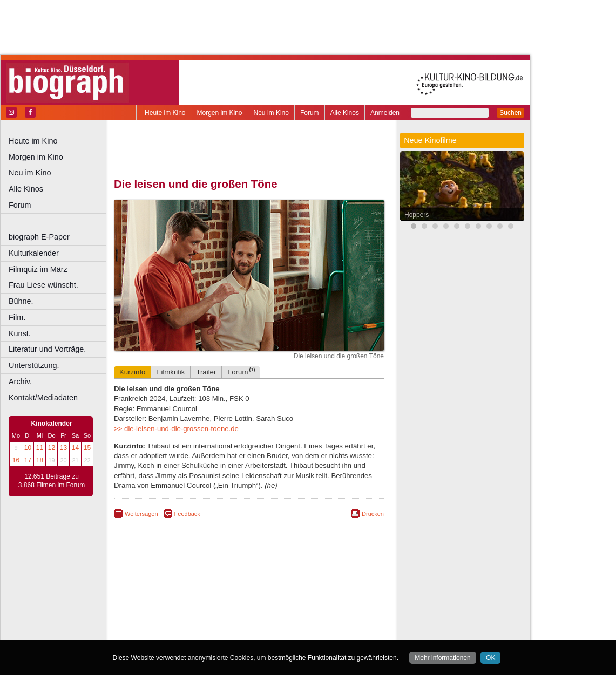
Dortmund (263, 597)
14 (75, 448)
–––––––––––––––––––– (52, 221)
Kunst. (20, 333)
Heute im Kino (165, 113)
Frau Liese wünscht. (43, 285)
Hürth (309, 606)
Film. (17, 317)
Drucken (373, 514)
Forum (310, 113)
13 (63, 448)
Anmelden (385, 113)
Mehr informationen (442, 658)
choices (191, 588)
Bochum (166, 597)
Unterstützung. (34, 365)
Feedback (187, 514)
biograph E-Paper (39, 237)
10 (28, 448)
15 (87, 448)
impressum (255, 579)
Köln (327, 606)
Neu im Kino (271, 113)
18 (40, 460)
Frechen (197, 606)
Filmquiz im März (38, 269)
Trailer (206, 372)
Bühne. (21, 301)
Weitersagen (141, 514)
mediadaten (333, 579)
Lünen (222, 615)
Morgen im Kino (219, 113)
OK (490, 658)
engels (217, 588)
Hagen (266, 606)
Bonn (189, 597)
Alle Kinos (345, 113)
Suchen (510, 113)
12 (52, 448)
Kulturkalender (34, 253)
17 (28, 460)
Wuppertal (294, 624)
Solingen (252, 624)
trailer (249, 588)
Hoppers (417, 215)
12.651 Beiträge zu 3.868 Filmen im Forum (52, 481)
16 (16, 460)
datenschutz (293, 579)
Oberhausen (302, 615)
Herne (289, 606)
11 (40, 448)
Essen (172, 606)
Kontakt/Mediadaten (43, 398)
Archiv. (20, 381)
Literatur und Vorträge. (47, 349)
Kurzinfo (132, 372)
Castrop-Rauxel (223, 597)
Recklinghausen (212, 624)
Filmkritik (171, 372)
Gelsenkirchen (232, 606)
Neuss (272, 615)
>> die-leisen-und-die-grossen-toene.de (176, 429)
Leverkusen (193, 615)
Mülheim (246, 615)
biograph (162, 588)
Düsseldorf (297, 597)
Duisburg (329, 597)
